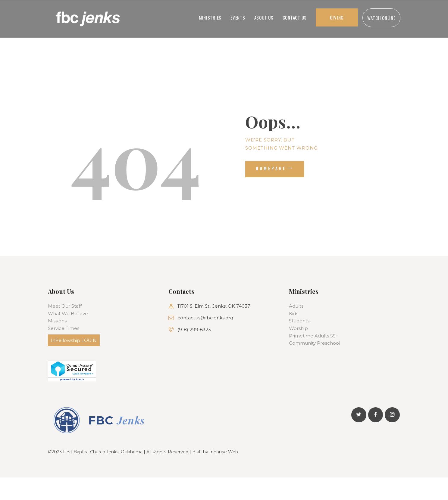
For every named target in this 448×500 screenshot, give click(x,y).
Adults (296, 306)
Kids (294, 314)
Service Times (64, 328)
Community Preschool (315, 343)
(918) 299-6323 (194, 329)
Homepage (271, 168)
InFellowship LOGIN (74, 340)
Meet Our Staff (65, 306)
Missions (57, 321)
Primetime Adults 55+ (314, 336)
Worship (298, 328)
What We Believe (68, 314)
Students (299, 321)
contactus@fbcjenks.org (205, 318)
